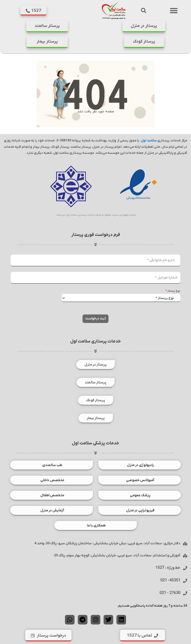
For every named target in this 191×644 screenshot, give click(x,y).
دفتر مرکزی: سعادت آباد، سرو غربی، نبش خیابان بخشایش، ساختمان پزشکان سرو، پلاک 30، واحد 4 (107, 543)
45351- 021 (170, 580)
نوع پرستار (173, 291)
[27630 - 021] (185, 593)
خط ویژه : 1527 (168, 568)
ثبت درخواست (95, 319)
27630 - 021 (170, 593)
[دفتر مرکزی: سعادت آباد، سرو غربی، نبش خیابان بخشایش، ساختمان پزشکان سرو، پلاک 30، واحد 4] (185, 544)
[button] (174, 10)
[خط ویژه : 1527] (185, 568)
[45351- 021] (185, 581)
